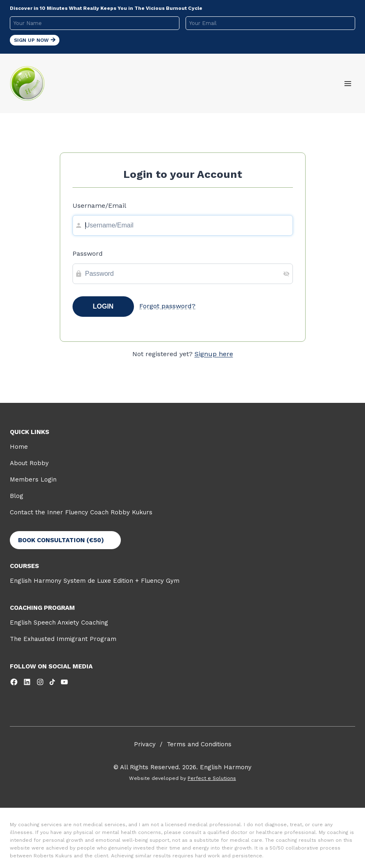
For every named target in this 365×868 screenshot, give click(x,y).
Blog (17, 496)
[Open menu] (348, 83)
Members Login (33, 479)
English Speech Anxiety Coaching (59, 623)
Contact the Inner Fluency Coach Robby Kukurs (81, 512)
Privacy (145, 744)
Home (19, 447)
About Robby (29, 463)
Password (88, 253)
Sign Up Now (35, 40)
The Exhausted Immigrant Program (63, 639)
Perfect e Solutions (212, 778)
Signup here (214, 354)
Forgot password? (167, 306)
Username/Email (99, 206)
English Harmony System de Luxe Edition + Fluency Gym (95, 581)
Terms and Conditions (199, 744)
